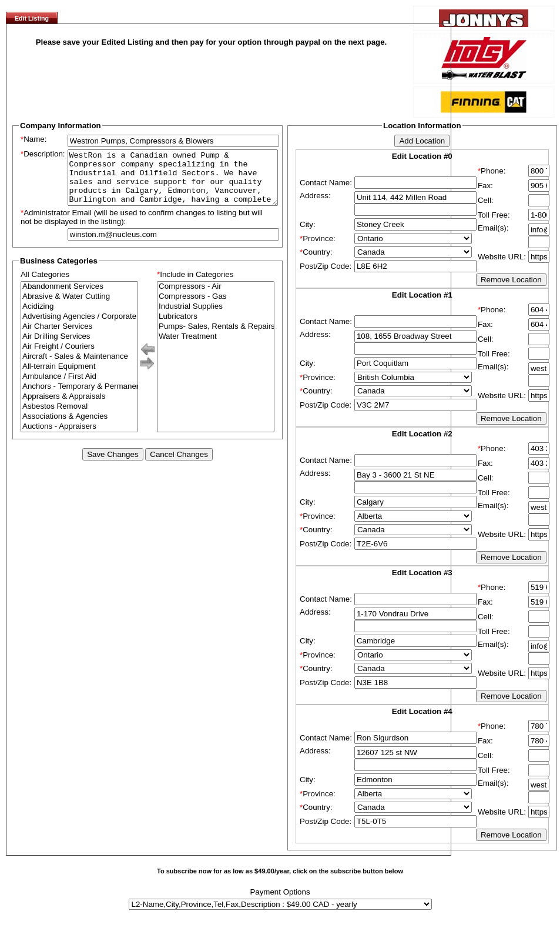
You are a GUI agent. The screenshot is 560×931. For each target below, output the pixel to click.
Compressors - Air (216, 297)
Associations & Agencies (79, 427)
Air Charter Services (79, 337)
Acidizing (79, 317)
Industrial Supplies (216, 317)
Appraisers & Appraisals (79, 407)
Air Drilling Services (79, 347)
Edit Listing (32, 18)
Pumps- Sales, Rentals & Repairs (216, 337)
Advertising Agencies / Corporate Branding (79, 327)
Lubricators (216, 327)
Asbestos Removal (79, 417)
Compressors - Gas (216, 307)
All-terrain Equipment (79, 377)
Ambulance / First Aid (79, 387)
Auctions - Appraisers (79, 437)
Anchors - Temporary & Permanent (79, 397)
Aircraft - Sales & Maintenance (79, 367)
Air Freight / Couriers (79, 357)
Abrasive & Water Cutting (79, 307)
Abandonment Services (79, 297)
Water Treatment (216, 347)
